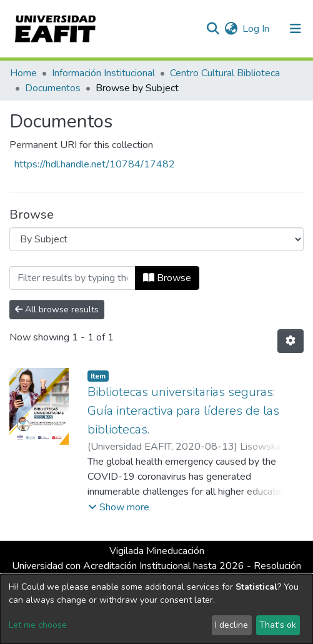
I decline (231, 625)
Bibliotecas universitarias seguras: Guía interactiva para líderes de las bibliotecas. (183, 411)
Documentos (53, 88)
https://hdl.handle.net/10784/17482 (95, 164)
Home (23, 73)
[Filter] (72, 278)
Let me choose (38, 625)
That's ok (278, 625)
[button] (231, 29)
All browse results (57, 310)
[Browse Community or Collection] (156, 239)
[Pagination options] (291, 341)
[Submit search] (213, 29)
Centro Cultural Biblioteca (225, 73)
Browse (167, 278)
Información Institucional (103, 73)
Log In (256, 29)
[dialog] (156, 609)
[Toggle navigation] (296, 29)
